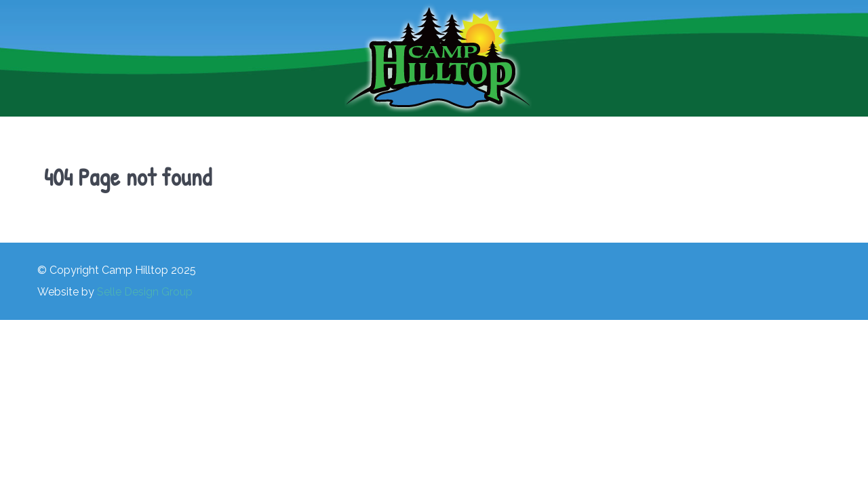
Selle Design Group (145, 292)
